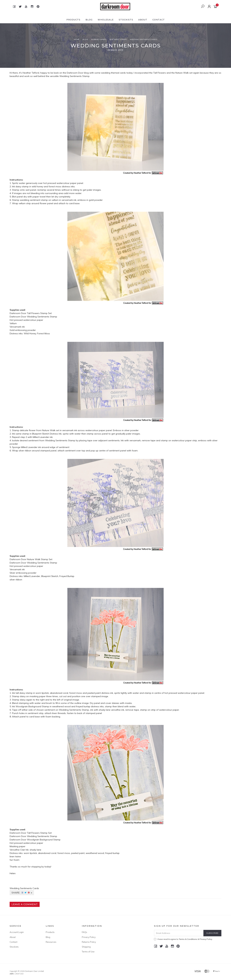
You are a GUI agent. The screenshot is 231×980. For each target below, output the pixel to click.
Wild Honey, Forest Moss (37, 333)
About (143, 20)
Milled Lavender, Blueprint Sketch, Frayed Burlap (49, 576)
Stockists (126, 20)
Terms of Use (88, 952)
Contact (159, 20)
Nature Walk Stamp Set (40, 559)
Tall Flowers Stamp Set (39, 313)
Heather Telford (31, 73)
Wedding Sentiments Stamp (74, 76)
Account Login (17, 932)
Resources (51, 942)
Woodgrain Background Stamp (44, 840)
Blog (89, 20)
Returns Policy (89, 942)
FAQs (84, 932)
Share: (22, 893)
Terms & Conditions (188, 939)
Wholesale (106, 20)
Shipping (86, 947)
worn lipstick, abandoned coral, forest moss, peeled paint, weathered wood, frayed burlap (72, 853)
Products (73, 20)
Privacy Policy (89, 937)
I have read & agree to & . (183, 939)
